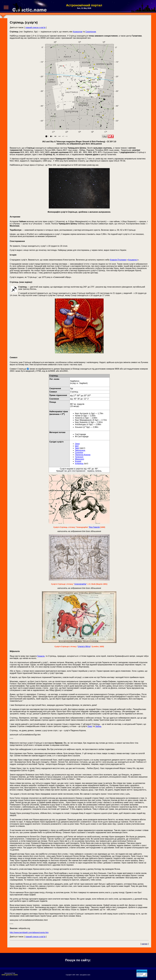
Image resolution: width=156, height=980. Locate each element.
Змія (77, 448)
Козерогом (78, 32)
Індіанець (79, 463)
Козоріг (78, 461)
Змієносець (80, 450)
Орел (77, 444)
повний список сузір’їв (35, 28)
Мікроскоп (79, 459)
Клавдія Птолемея (118, 260)
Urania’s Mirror (84, 646)
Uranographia (80, 584)
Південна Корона (83, 455)
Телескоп (79, 457)
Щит (77, 446)
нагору (145, 944)
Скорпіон (79, 452)
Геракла (41, 656)
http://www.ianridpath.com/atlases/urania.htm (29, 932)
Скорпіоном (91, 32)
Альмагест (133, 260)
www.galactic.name (10, 975)
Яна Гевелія (94, 527)
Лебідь (98, 726)
